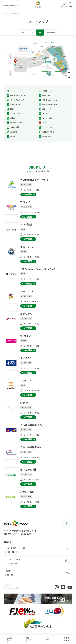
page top (66, 524)
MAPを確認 (27, 194)
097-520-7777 (14, 534)
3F (40, 33)
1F (23, 33)
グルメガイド (28, 640)
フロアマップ (9, 640)
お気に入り (64, 5)
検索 (70, 5)
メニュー (67, 640)
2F (32, 33)
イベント (48, 640)
